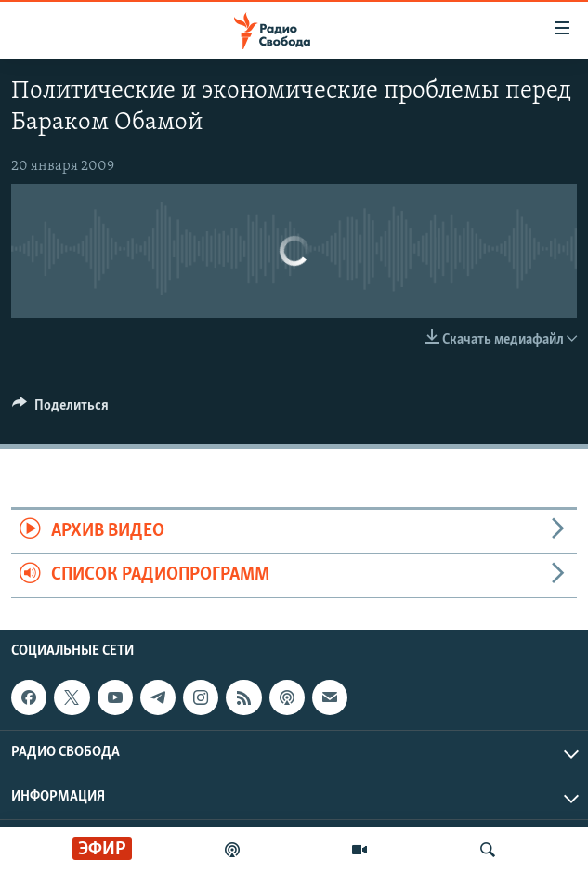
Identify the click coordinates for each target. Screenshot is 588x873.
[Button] (60, 410)
